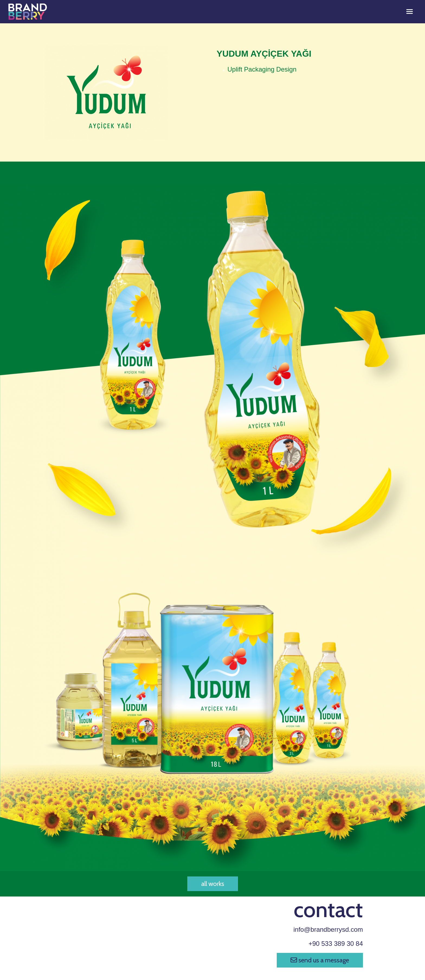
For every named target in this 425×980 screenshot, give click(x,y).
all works (213, 884)
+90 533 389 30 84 (336, 944)
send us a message (320, 960)
